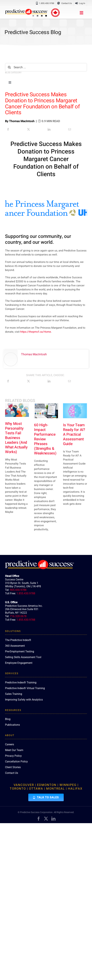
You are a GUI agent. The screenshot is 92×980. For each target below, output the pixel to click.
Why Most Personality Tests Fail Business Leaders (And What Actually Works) (16, 438)
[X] (28, 129)
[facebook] (39, 819)
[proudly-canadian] (55, 10)
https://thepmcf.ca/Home (36, 332)
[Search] (9, 67)
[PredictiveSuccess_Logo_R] (26, 10)
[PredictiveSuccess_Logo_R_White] (40, 561)
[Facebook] (8, 129)
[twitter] (46, 819)
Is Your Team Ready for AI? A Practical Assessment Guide (74, 434)
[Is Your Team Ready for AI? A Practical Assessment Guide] (75, 411)
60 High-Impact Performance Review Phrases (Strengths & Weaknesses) (45, 439)
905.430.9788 (18, 590)
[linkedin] (53, 819)
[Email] (70, 129)
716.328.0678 (18, 616)
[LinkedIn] (49, 129)
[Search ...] (46, 67)
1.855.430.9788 (26, 593)
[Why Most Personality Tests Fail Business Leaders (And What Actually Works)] (17, 410)
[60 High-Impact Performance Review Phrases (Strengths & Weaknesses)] (46, 411)
